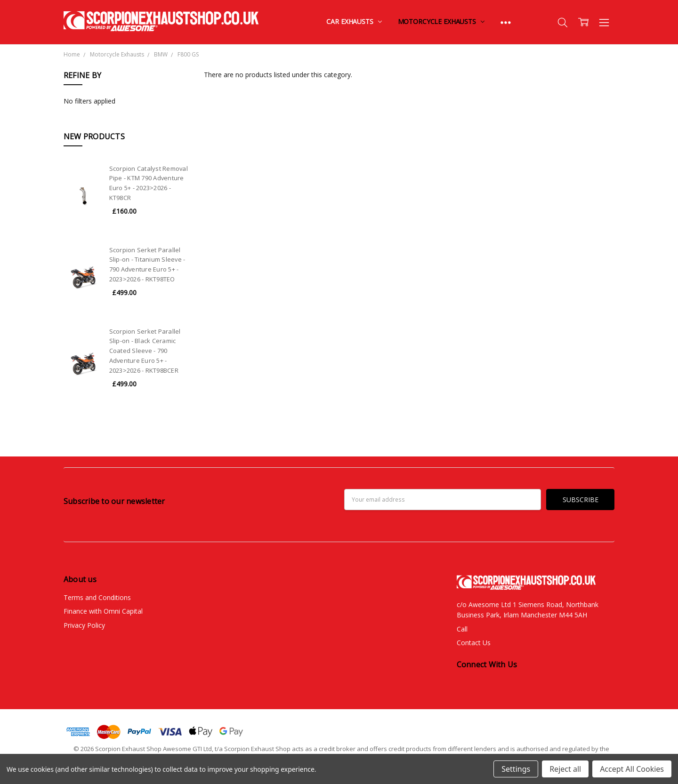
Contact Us (474, 643)
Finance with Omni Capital (103, 611)
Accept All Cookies (632, 769)
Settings (516, 769)
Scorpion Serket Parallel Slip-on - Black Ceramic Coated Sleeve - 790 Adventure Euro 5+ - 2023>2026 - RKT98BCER (145, 351)
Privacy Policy (84, 625)
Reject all (565, 769)
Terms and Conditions (97, 597)
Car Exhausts (354, 21)
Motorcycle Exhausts (441, 21)
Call (462, 629)
